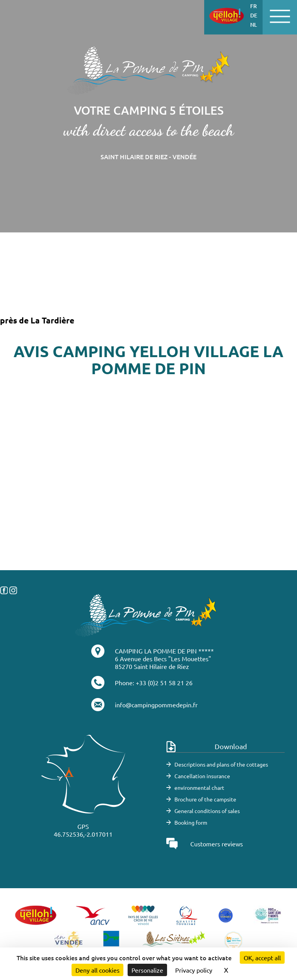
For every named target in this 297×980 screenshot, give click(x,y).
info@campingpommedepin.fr (156, 705)
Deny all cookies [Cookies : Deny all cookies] (97, 970)
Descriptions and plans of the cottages (221, 764)
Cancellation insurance (202, 776)
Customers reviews (217, 844)
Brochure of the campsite (205, 799)
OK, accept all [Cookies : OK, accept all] (262, 958)
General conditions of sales (207, 811)
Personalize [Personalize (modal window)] (147, 970)
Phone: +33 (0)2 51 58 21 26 (154, 683)
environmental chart (199, 787)
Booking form (191, 822)
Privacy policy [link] (194, 970)
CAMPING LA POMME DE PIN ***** (164, 651)
